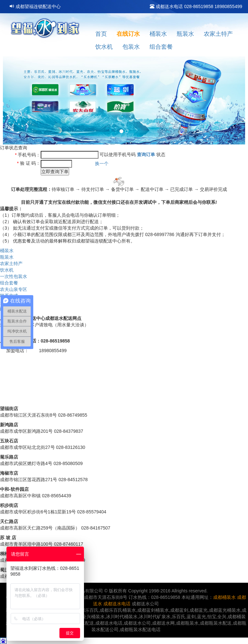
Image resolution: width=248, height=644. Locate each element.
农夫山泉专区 (14, 289)
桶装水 (158, 34)
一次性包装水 (14, 276)
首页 (101, 34)
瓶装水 (185, 34)
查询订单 (146, 154)
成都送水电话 (117, 604)
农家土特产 (218, 34)
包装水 (131, 47)
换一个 (102, 163)
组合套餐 (161, 47)
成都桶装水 (224, 597)
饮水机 (104, 47)
